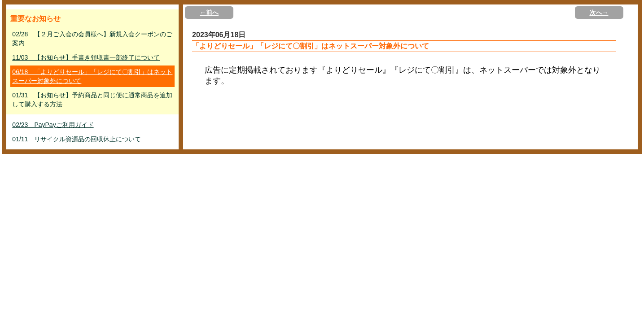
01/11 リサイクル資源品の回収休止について (77, 139)
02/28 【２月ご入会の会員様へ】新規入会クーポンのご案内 (92, 39)
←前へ (209, 13)
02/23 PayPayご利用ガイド (53, 125)
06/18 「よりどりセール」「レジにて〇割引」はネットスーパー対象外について (92, 76)
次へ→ (599, 13)
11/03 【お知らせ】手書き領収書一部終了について (86, 57)
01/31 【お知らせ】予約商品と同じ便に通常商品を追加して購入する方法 (92, 100)
